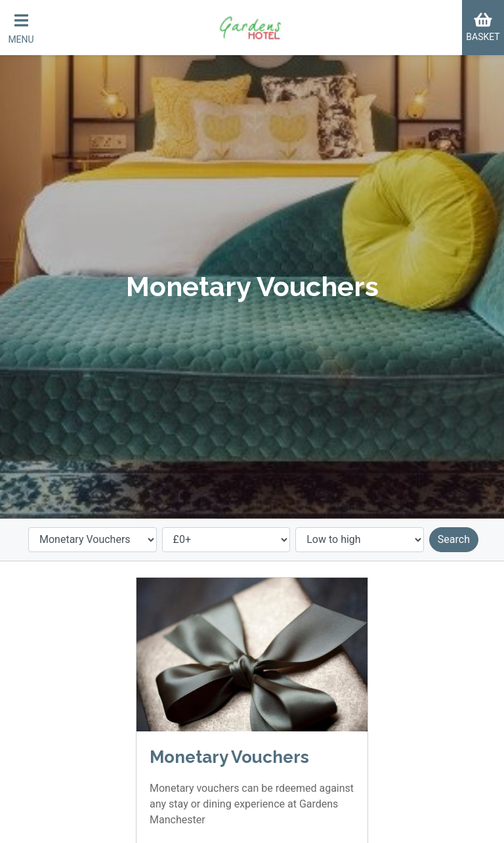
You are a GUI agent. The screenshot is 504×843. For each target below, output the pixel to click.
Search (454, 539)
